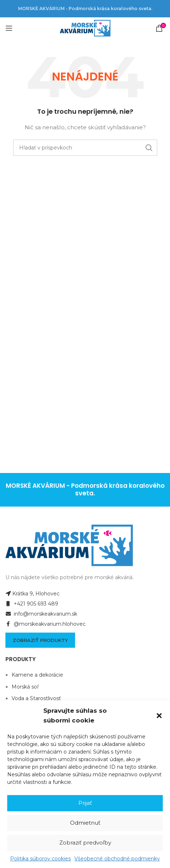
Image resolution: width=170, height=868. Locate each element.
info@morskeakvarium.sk (41, 614)
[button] (159, 716)
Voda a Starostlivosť (36, 698)
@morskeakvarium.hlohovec (45, 624)
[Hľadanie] (85, 148)
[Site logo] (85, 28)
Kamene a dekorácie (37, 675)
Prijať (85, 803)
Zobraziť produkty (40, 640)
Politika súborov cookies (40, 859)
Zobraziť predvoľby (85, 843)
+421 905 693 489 (32, 604)
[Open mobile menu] (9, 28)
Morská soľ (25, 687)
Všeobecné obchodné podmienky (117, 859)
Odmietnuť (85, 823)
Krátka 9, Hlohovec (32, 594)
